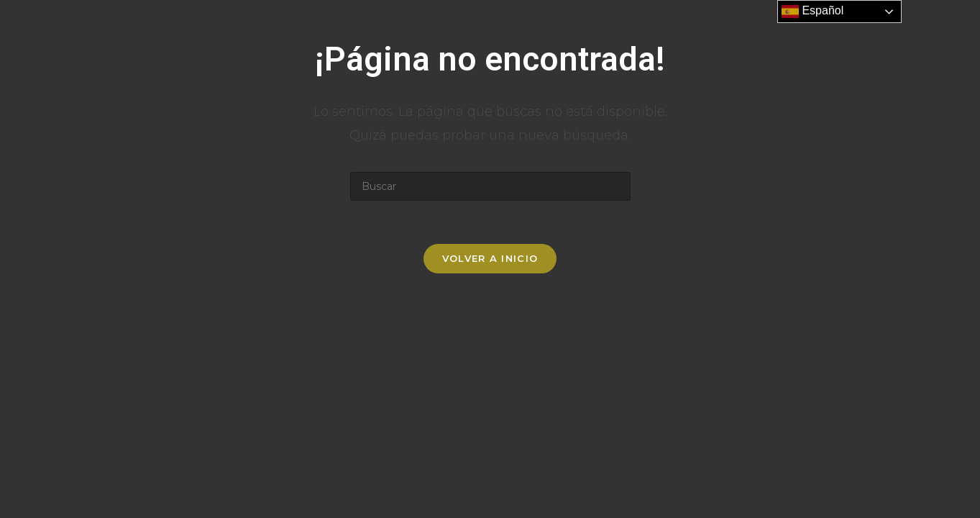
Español (812, 12)
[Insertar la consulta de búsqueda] (490, 186)
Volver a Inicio (490, 258)
